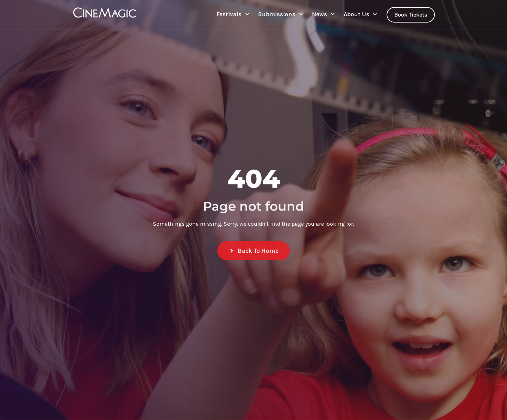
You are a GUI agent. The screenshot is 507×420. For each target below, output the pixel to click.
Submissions (281, 14)
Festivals (233, 14)
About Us (360, 14)
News (323, 14)
